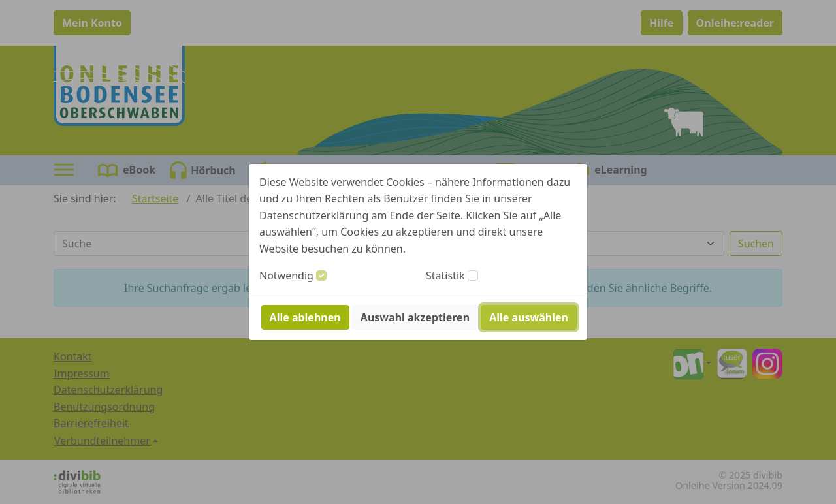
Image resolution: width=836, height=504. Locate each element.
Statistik (445, 276)
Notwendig (286, 276)
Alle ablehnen (305, 317)
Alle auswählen (529, 317)
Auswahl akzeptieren (415, 317)
